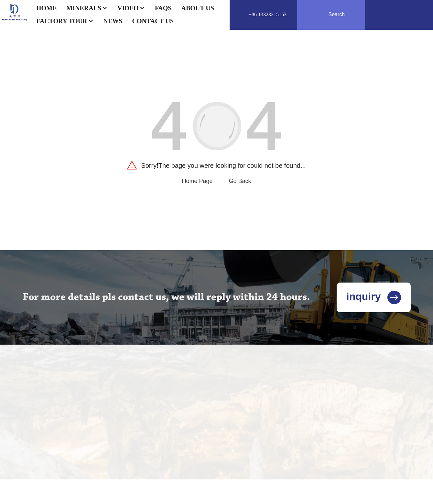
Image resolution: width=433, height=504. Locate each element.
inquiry (374, 296)
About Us (197, 8)
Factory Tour (65, 21)
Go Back (240, 181)
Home (46, 8)
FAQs (163, 8)
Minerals (87, 8)
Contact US (153, 21)
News (113, 21)
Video (131, 8)
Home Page (197, 181)
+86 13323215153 (268, 14)
